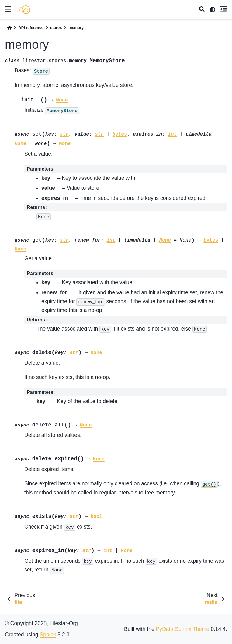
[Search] (202, 10)
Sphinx (48, 635)
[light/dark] (213, 10)
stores (56, 28)
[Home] (9, 28)
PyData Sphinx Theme (183, 629)
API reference (31, 28)
